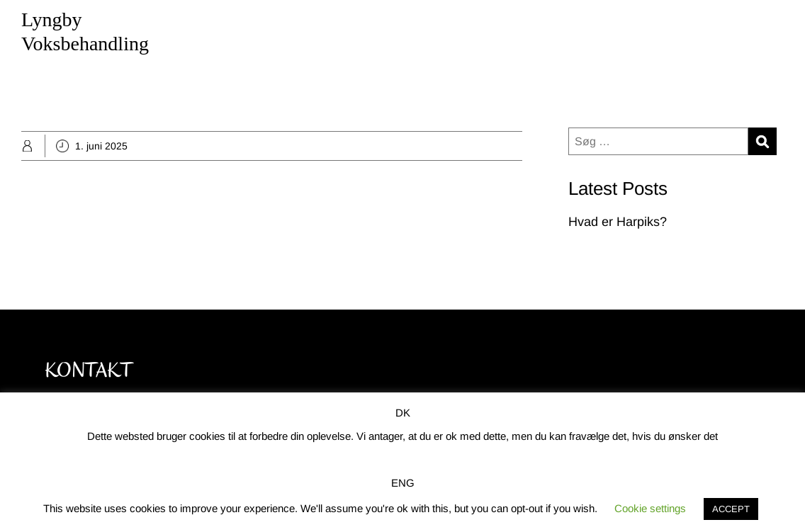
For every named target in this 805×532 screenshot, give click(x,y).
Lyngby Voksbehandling (85, 32)
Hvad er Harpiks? (618, 222)
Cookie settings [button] (650, 508)
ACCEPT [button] (731, 509)
